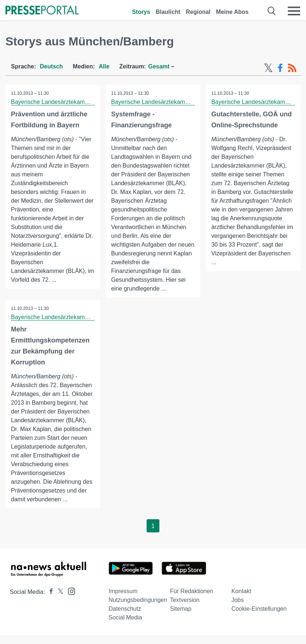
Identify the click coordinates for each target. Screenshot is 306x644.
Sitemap (181, 609)
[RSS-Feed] (292, 68)
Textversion (185, 600)
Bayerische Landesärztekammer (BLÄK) (63, 102)
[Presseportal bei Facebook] (49, 592)
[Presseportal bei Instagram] (69, 591)
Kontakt (241, 591)
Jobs (238, 600)
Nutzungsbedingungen (138, 600)
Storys (141, 12)
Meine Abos (232, 12)
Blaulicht (168, 12)
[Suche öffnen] (272, 11)
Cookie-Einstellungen (259, 609)
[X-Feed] (268, 68)
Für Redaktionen (192, 591)
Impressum (123, 591)
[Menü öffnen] (294, 11)
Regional (198, 12)
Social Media (125, 617)
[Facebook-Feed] (280, 68)
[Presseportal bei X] (58, 592)
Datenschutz (125, 609)
